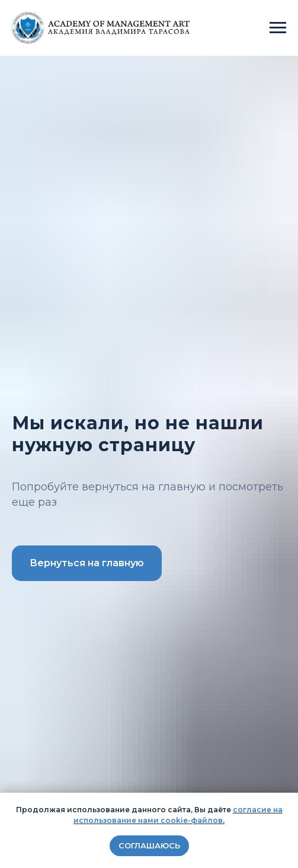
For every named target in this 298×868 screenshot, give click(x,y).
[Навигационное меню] (278, 28)
